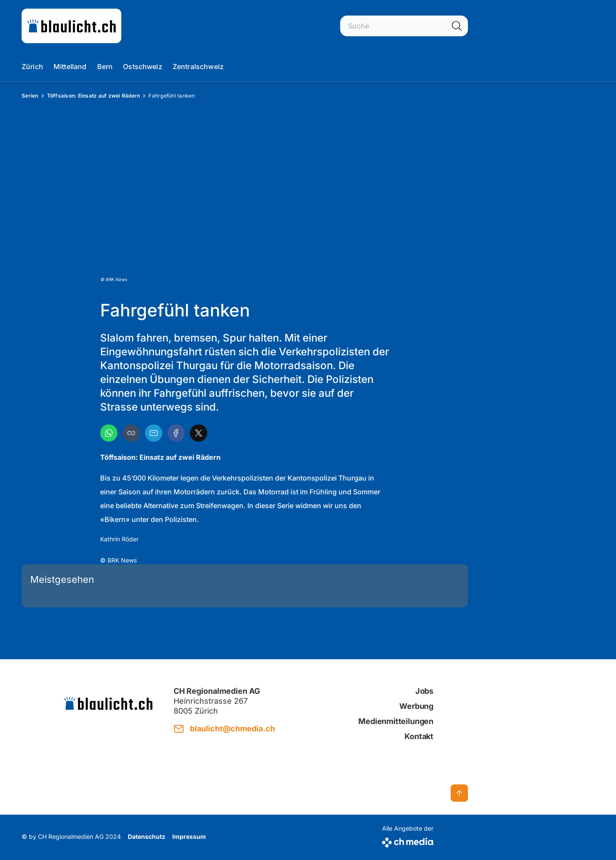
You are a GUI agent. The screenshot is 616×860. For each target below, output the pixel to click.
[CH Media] (408, 841)
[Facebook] (176, 433)
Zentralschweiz (198, 66)
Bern (105, 66)
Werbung (416, 706)
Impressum (189, 836)
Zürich (32, 66)
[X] (199, 433)
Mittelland (70, 66)
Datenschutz (147, 836)
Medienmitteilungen (396, 721)
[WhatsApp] (109, 433)
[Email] (154, 433)
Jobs (424, 691)
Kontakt (419, 736)
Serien (30, 96)
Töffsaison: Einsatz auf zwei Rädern (94, 96)
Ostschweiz (143, 66)
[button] (131, 433)
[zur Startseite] (71, 26)
